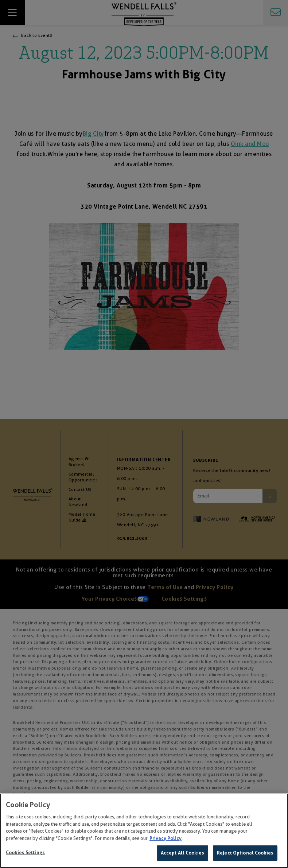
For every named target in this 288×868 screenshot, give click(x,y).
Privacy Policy (166, 839)
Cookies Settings (25, 853)
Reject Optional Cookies (245, 853)
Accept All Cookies (182, 853)
